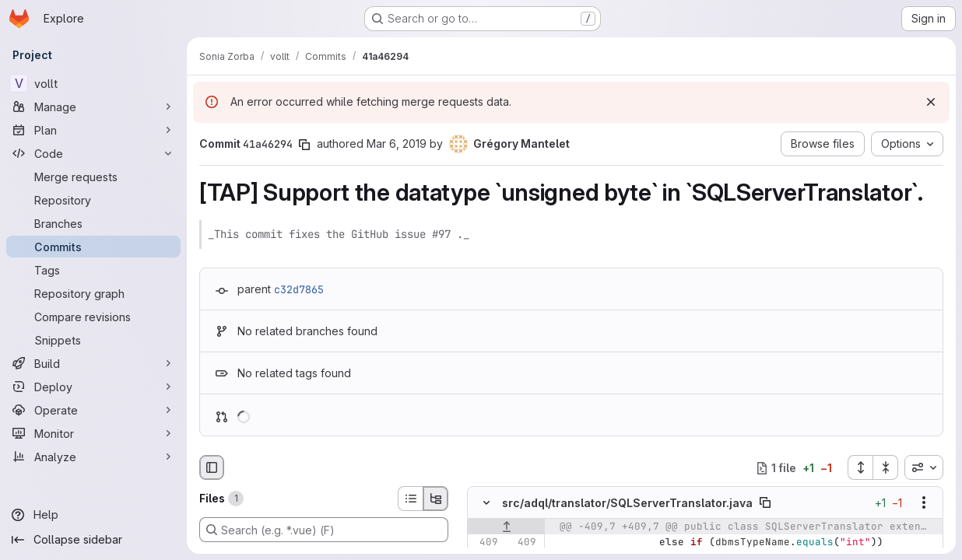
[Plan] (93, 130)
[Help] (93, 515)
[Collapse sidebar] (93, 540)
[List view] (410, 499)
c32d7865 (299, 289)
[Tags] (93, 270)
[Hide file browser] (212, 467)
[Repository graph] (93, 293)
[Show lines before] (506, 527)
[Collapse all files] (886, 467)
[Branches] (93, 223)
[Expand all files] (860, 467)
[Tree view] (436, 499)
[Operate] (93, 410)
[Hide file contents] (486, 503)
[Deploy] (93, 387)
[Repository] (93, 200)
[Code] (93, 153)
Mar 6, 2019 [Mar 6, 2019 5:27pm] (397, 143)
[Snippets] (93, 340)
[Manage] (93, 107)
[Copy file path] (765, 503)
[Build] (93, 363)
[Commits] (93, 247)
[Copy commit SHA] (304, 145)
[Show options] (924, 503)
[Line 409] (485, 543)
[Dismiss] (931, 102)
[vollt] (93, 83)
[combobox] (924, 467)
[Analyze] (93, 457)
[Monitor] (93, 433)
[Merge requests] (93, 177)
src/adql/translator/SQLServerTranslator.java (627, 503)
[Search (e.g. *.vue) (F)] (324, 530)
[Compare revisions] (93, 317)
